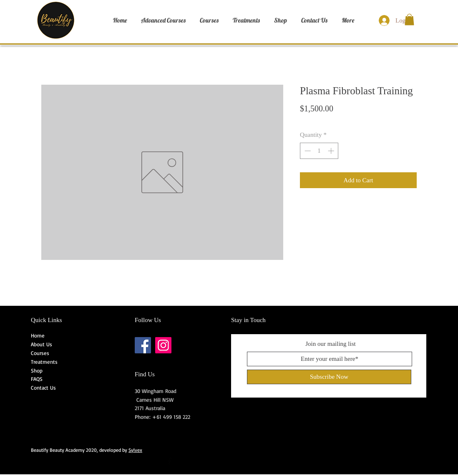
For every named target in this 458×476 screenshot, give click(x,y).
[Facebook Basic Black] (170, 461)
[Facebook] (143, 345)
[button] (409, 19)
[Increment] (332, 151)
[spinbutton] (319, 151)
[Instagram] (163, 345)
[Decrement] (307, 151)
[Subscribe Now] (329, 377)
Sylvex (135, 450)
